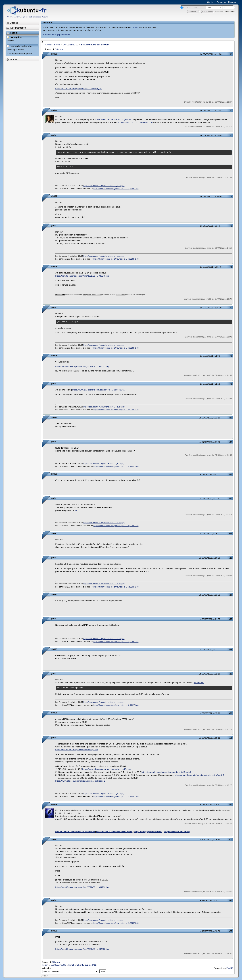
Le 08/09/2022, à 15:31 (210, 534)
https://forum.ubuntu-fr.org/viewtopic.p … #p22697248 (116, 189)
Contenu (211, 2)
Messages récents (16, 50)
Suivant (60, 49)
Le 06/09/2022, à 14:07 (211, 226)
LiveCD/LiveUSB (70, 45)
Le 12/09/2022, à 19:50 (210, 931)
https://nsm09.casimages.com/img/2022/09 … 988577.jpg (82, 366)
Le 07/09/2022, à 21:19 (210, 418)
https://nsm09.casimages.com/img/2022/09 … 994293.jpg (82, 887)
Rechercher (222, 2)
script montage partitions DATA (148, 832)
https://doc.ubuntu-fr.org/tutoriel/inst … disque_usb (79, 88)
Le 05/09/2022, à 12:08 (211, 111)
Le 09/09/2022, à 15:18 (210, 713)
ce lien (135, 27)
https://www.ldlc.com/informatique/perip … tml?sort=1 (107, 769)
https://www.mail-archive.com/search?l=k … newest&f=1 (98, 390)
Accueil (49, 45)
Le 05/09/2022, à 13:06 (211, 135)
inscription (230, 12)
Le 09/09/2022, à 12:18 (210, 674)
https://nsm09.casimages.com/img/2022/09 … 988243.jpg (82, 276)
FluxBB (230, 968)
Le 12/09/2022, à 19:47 (210, 900)
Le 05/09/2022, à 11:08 (211, 54)
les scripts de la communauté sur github (114, 832)
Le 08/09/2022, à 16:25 (210, 558)
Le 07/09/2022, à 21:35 (210, 474)
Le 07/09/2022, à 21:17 (211, 384)
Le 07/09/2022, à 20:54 (211, 356)
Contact (45, 976)
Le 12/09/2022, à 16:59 (210, 840)
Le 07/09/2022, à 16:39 (211, 308)
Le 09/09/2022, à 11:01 (210, 650)
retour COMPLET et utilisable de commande (75, 832)
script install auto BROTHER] (177, 832)
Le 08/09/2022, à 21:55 (210, 619)
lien (76, 510)
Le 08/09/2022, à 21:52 (210, 595)
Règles (11, 41)
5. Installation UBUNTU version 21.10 (135, 122)
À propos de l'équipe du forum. (57, 35)
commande (199, 683)
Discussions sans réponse (20, 54)
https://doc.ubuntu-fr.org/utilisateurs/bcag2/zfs (77, 750)
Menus (233, 2)
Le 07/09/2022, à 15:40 (211, 267)
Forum (57, 45)
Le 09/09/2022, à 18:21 (210, 804)
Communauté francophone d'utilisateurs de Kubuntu (28, 17)
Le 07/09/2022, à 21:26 (210, 442)
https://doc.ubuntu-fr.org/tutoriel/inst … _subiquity (104, 186)
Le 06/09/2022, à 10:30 (211, 196)
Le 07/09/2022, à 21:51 (210, 499)
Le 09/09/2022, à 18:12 (210, 738)
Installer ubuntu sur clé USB (95, 45)
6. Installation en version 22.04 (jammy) (113, 119)
